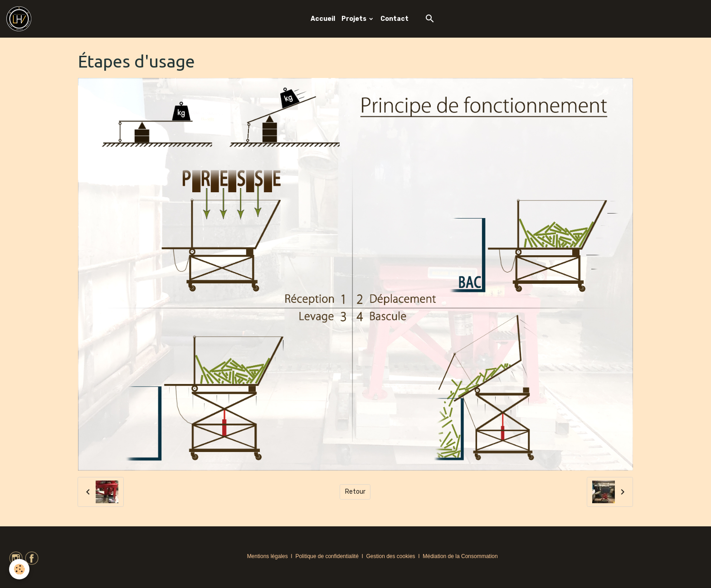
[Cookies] (19, 569)
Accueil (323, 19)
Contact (394, 19)
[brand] (20, 19)
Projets (355, 19)
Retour (355, 492)
